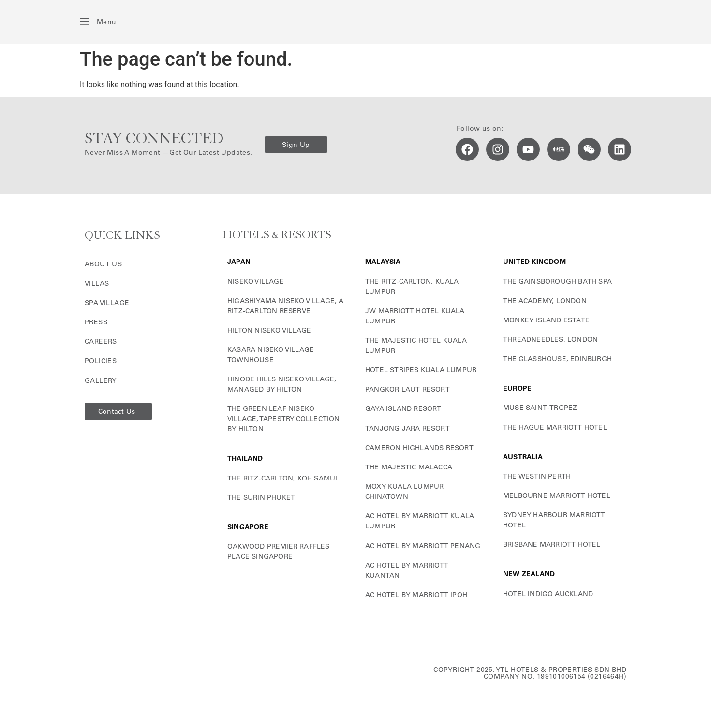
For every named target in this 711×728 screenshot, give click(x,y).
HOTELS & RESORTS (277, 235)
